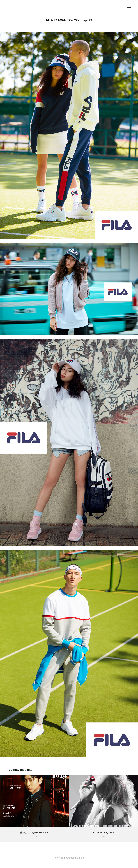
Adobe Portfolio (76, 858)
